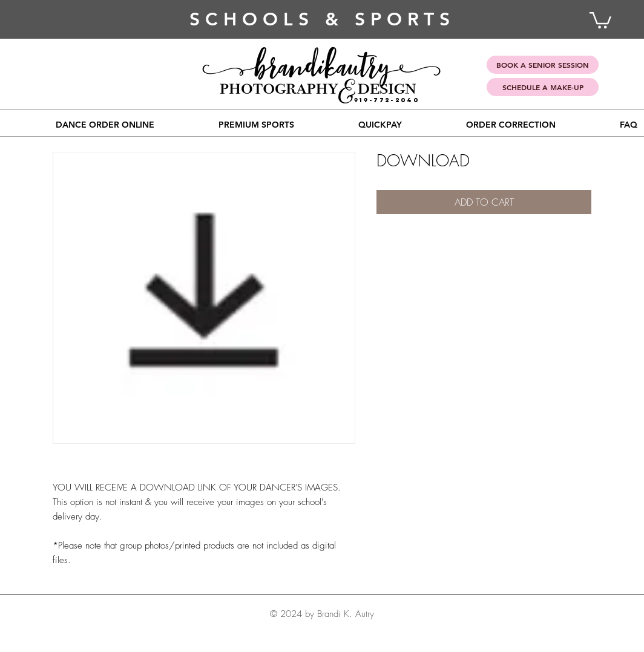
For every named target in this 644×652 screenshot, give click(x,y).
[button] (256, 125)
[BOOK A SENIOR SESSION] (543, 65)
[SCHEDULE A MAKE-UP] (543, 87)
